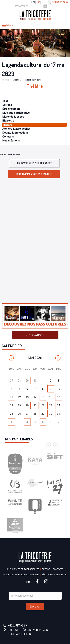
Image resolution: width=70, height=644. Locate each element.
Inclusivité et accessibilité (23, 569)
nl (43, 2)
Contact (58, 569)
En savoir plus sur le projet (34, 163)
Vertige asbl (61, 575)
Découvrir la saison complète (34, 174)
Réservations (35, 335)
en (33, 2)
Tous (6, 101)
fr (38, 2)
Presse (46, 569)
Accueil (5, 80)
